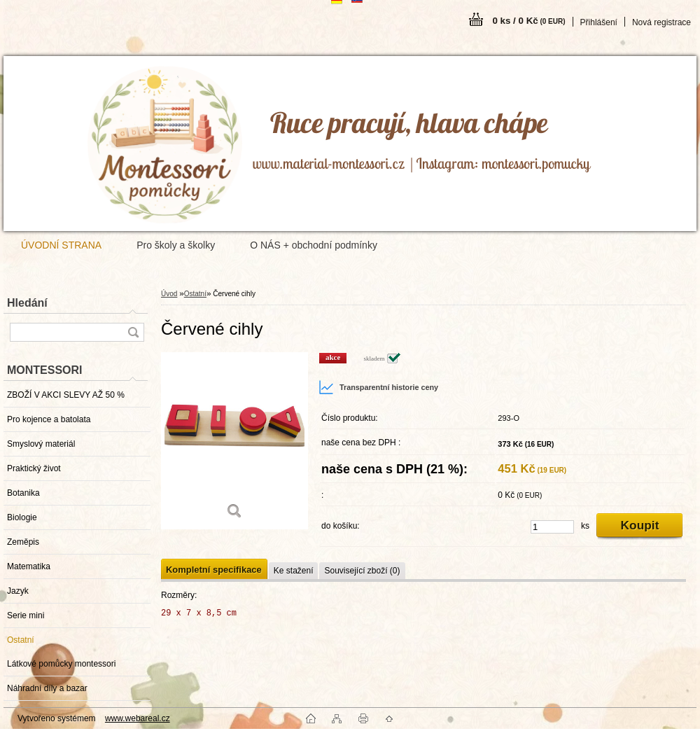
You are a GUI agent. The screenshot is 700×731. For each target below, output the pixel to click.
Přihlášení (599, 22)
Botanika (23, 493)
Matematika (29, 566)
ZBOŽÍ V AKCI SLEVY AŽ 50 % (66, 395)
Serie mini (26, 615)
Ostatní (21, 640)
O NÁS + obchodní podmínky (314, 245)
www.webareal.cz (138, 718)
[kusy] (552, 527)
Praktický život (34, 468)
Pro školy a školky (176, 245)
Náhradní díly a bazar (47, 688)
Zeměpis (23, 542)
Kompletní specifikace (214, 570)
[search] (133, 332)
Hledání (27, 303)
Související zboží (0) (362, 571)
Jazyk (18, 591)
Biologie (22, 517)
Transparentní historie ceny (378, 387)
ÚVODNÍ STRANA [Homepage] (61, 245)
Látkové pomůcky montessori (61, 664)
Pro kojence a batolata (49, 419)
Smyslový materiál (41, 444)
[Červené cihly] (234, 441)
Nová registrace (661, 22)
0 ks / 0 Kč (528, 21)
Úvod (169, 294)
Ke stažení (294, 571)
